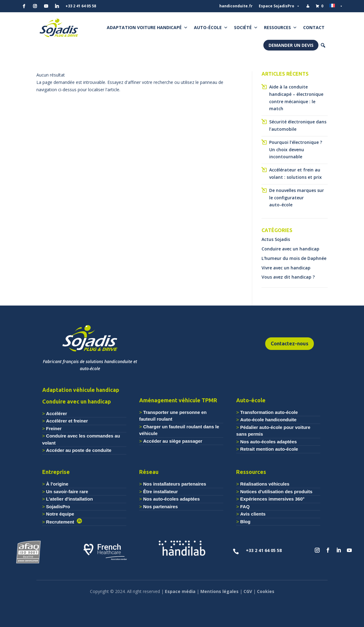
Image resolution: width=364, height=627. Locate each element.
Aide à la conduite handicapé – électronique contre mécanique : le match (296, 98)
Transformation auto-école (269, 412)
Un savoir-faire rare (67, 492)
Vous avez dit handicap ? (288, 277)
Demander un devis (291, 45)
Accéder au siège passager (173, 441)
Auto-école (211, 28)
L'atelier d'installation (70, 499)
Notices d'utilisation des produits (276, 492)
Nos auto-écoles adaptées (268, 442)
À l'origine (57, 484)
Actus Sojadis (276, 239)
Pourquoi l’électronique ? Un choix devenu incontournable (296, 150)
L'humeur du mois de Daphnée (294, 258)
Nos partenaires (160, 507)
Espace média (180, 591)
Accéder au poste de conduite (79, 450)
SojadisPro (58, 507)
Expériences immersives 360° (272, 499)
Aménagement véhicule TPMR (178, 400)
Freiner (54, 428)
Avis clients (253, 514)
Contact (314, 27)
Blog (245, 522)
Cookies (266, 591)
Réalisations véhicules (265, 484)
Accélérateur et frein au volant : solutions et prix (295, 173)
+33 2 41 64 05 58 (81, 6)
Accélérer (57, 413)
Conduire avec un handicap (290, 249)
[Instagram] (35, 6)
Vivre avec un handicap (286, 268)
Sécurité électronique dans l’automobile (298, 125)
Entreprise (56, 472)
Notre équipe (60, 514)
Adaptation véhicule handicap (81, 390)
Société (246, 28)
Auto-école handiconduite (268, 420)
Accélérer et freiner (67, 421)
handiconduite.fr (236, 6)
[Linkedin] (57, 6)
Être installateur (160, 492)
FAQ (245, 507)
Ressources (280, 28)
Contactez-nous (290, 344)
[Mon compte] (308, 6)
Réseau (149, 472)
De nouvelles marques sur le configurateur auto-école (297, 198)
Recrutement (61, 522)
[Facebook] (24, 6)
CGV (248, 591)
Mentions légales (219, 591)
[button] (323, 45)
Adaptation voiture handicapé (147, 28)
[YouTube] (46, 6)
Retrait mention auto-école (269, 449)
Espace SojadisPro (279, 6)
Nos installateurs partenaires (175, 484)
